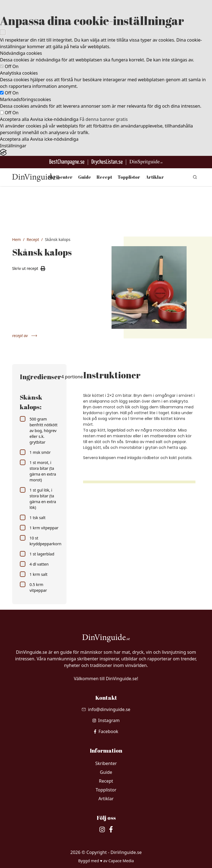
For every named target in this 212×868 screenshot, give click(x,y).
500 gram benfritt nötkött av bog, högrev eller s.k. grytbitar (39, 430)
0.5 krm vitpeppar (33, 587)
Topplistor (129, 177)
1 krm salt (34, 574)
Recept (104, 177)
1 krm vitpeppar (39, 528)
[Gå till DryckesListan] (107, 162)
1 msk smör (35, 452)
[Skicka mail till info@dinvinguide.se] (106, 709)
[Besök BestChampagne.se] (67, 162)
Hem (16, 239)
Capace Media (121, 861)
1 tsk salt (33, 517)
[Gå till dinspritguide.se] (146, 162)
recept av (25, 336)
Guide (85, 177)
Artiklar (155, 177)
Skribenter (60, 177)
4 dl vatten (34, 564)
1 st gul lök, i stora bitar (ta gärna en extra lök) (38, 499)
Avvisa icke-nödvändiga (54, 119)
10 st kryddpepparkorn (39, 541)
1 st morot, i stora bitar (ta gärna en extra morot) (38, 471)
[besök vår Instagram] (106, 720)
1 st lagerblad (37, 554)
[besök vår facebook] (106, 731)
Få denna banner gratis (104, 119)
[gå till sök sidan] (195, 177)
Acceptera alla (14, 119)
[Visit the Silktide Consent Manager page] (106, 152)
